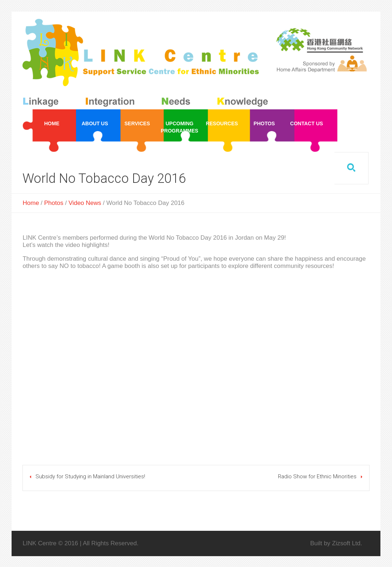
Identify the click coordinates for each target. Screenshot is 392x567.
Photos (54, 203)
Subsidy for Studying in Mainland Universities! (90, 476)
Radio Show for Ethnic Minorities (317, 476)
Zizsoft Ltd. (347, 543)
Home (31, 203)
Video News (85, 203)
